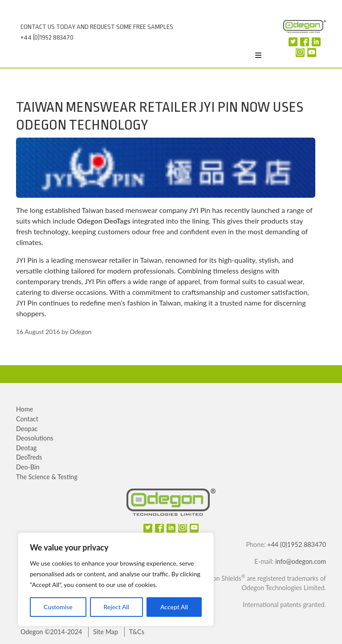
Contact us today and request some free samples (97, 27)
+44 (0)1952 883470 (47, 38)
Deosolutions (35, 438)
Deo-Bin (28, 467)
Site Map (106, 632)
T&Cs (137, 632)
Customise (58, 607)
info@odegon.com (301, 561)
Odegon (80, 332)
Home (24, 409)
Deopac (27, 429)
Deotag (26, 448)
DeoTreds (29, 457)
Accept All (174, 607)
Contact (27, 419)
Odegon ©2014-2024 (51, 632)
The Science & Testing (47, 477)
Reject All (116, 607)
